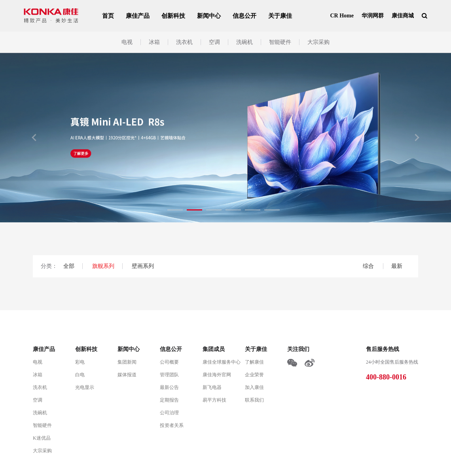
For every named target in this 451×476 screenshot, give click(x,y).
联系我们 (254, 400)
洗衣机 (184, 42)
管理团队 (169, 375)
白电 (80, 375)
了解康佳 (254, 362)
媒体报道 (127, 375)
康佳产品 (138, 16)
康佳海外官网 (217, 375)
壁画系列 (143, 266)
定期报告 (169, 400)
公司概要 (169, 362)
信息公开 (244, 16)
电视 (127, 42)
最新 (397, 266)
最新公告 (169, 387)
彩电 (80, 362)
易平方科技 (214, 400)
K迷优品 (42, 438)
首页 (108, 16)
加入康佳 (254, 387)
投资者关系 (172, 425)
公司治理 (169, 413)
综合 (369, 266)
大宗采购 (318, 42)
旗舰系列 (103, 266)
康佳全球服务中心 (222, 362)
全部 (69, 266)
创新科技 (173, 16)
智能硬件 (280, 42)
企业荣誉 (254, 375)
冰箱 (154, 42)
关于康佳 (280, 16)
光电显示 (85, 387)
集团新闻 (127, 362)
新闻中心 (209, 16)
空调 (214, 42)
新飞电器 (212, 387)
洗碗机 (244, 42)
